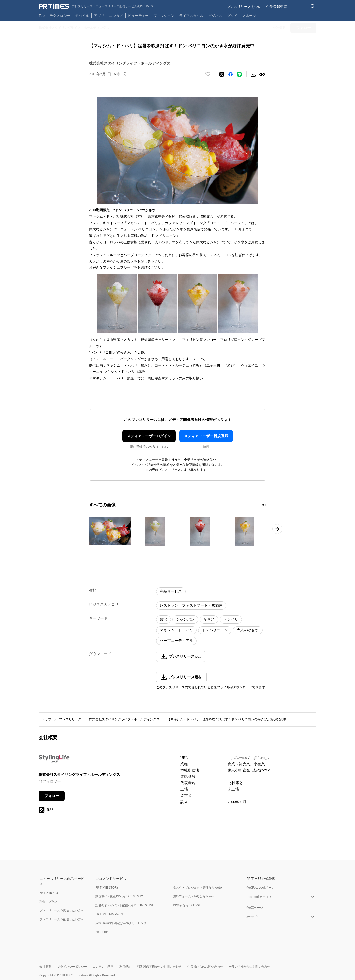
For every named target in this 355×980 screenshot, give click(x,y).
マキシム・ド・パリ (176, 630)
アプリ (99, 15)
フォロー (52, 796)
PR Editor (102, 932)
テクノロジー (60, 15)
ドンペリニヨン (215, 630)
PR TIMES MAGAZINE (110, 914)
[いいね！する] (208, 74)
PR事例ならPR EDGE (187, 905)
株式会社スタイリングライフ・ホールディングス (124, 719)
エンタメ (116, 15)
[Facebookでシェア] (231, 74)
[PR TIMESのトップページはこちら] (96, 6)
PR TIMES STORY (107, 887)
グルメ (232, 15)
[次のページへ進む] (277, 529)
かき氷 (209, 619)
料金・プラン (48, 901)
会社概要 (45, 967)
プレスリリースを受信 (244, 7)
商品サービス (171, 591)
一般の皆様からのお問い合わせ (249, 967)
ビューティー (138, 15)
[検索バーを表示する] (313, 7)
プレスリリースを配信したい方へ (62, 919)
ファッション (164, 15)
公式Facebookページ (260, 887)
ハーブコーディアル (176, 641)
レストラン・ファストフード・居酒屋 (191, 605)
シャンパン (185, 619)
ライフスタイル (191, 15)
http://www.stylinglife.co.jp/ (249, 758)
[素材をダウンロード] (253, 74)
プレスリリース (70, 719)
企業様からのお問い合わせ (205, 967)
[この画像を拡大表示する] (110, 531)
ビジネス (215, 15)
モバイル (82, 15)
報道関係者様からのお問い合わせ (159, 967)
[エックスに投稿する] (222, 74)
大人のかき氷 (248, 630)
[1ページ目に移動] (263, 505)
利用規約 (125, 967)
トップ (46, 719)
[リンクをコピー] (262, 74)
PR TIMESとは (49, 893)
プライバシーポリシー (72, 967)
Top (42, 15)
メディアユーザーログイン (149, 436)
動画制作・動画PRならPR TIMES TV (119, 896)
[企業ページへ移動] (54, 760)
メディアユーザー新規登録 (206, 436)
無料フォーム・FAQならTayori (193, 896)
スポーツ (249, 15)
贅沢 (163, 619)
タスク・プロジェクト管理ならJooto (197, 887)
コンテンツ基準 (103, 967)
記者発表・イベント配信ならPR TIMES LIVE (124, 905)
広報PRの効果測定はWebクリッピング (121, 923)
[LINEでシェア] (239, 74)
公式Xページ (255, 907)
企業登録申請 (277, 7)
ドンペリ (231, 619)
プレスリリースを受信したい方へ (62, 910)
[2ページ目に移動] (265, 505)
